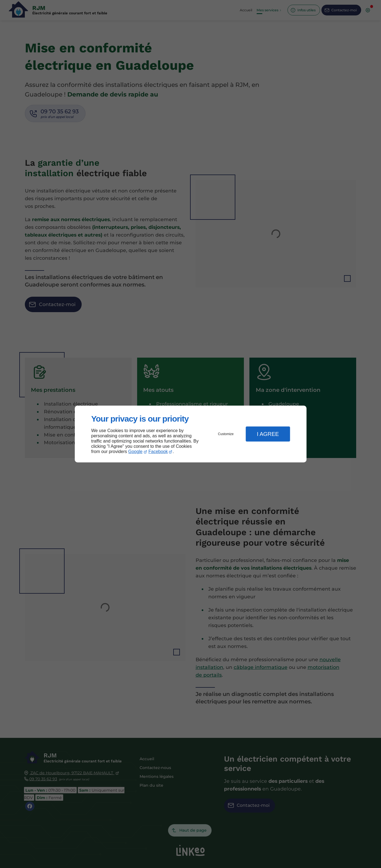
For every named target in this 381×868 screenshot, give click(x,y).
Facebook (158, 452)
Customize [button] (226, 434)
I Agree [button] (268, 434)
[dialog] (191, 434)
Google (135, 452)
